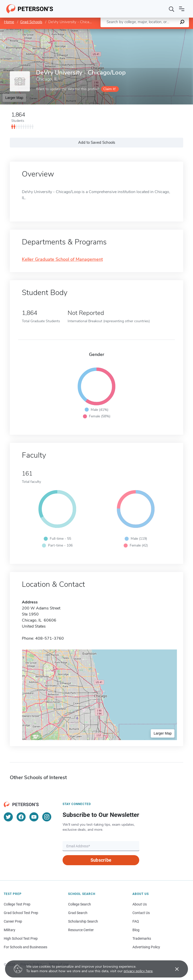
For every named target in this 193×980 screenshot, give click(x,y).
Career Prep (13, 921)
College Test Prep (17, 904)
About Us (140, 904)
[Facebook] (21, 817)
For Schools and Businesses (26, 947)
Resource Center (81, 930)
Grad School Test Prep (21, 913)
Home (9, 22)
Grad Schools (31, 22)
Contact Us (141, 913)
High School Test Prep (21, 938)
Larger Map (14, 98)
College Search (80, 904)
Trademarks (142, 938)
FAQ (136, 921)
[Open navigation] (182, 9)
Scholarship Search (83, 921)
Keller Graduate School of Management (62, 260)
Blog (136, 930)
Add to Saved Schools (97, 142)
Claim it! (109, 89)
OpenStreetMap (159, 31)
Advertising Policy (146, 947)
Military (10, 930)
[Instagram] (47, 817)
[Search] (172, 9)
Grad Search (78, 913)
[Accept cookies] (173, 969)
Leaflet (132, 31)
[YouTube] (34, 817)
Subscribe (101, 860)
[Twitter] (8, 817)
